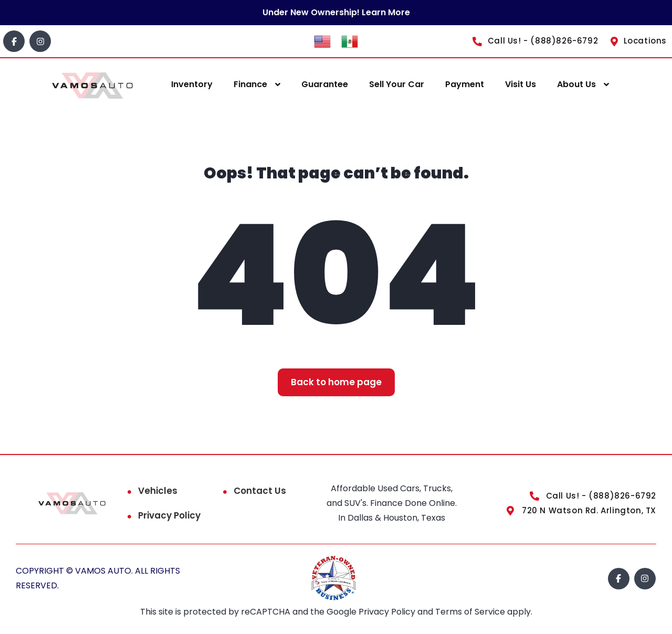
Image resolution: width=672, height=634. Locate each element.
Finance (250, 84)
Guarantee (325, 84)
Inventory (192, 84)
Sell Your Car (397, 84)
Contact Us (260, 491)
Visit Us (521, 84)
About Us (576, 84)
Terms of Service (471, 612)
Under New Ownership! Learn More (336, 12)
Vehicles (158, 491)
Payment (465, 84)
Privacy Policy (169, 515)
